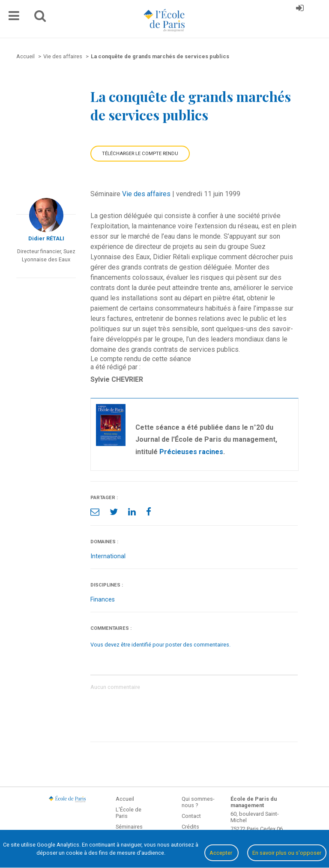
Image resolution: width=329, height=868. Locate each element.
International (108, 556)
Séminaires (129, 827)
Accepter (221, 853)
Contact (191, 816)
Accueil (125, 799)
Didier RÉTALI (46, 238)
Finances (103, 600)
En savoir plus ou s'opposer (287, 853)
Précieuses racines (191, 452)
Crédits (190, 827)
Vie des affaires (146, 194)
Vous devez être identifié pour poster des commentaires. (160, 645)
